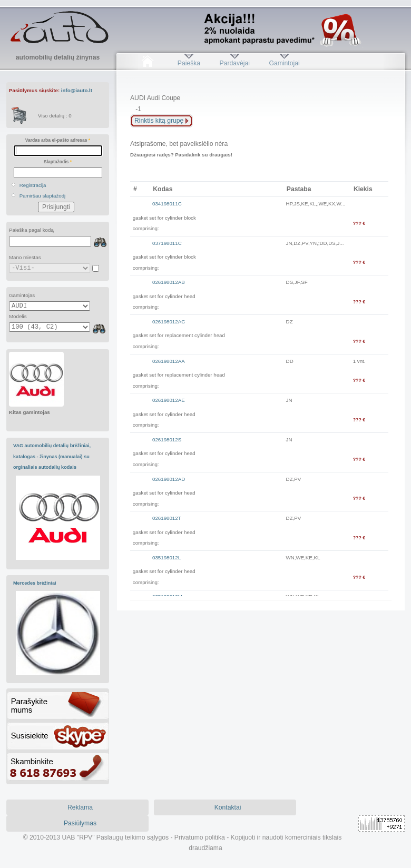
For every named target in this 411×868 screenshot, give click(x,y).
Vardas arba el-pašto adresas (58, 140)
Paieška (189, 63)
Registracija (33, 185)
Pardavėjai (235, 63)
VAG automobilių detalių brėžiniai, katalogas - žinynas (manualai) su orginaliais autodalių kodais (52, 456)
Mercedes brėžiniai (35, 583)
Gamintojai (284, 63)
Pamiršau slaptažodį (43, 196)
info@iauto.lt (77, 90)
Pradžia (147, 63)
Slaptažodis (58, 162)
